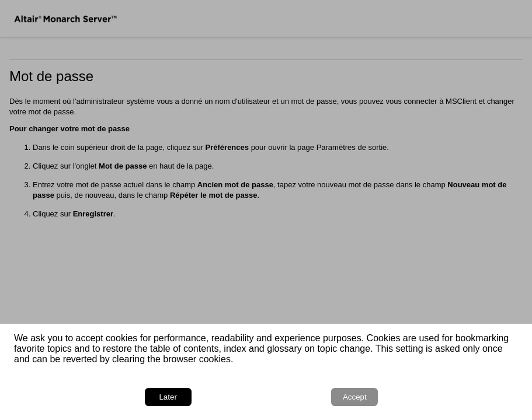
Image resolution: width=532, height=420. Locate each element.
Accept (355, 397)
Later (168, 397)
